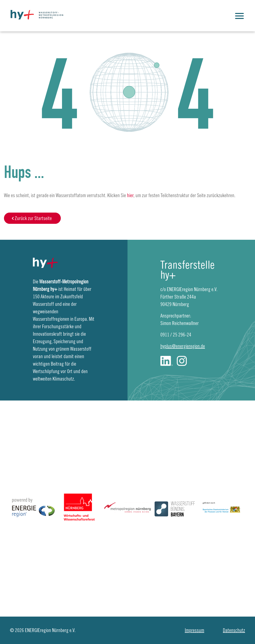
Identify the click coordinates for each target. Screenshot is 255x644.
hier (130, 195)
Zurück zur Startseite (33, 218)
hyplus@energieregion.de (183, 346)
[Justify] (240, 16)
